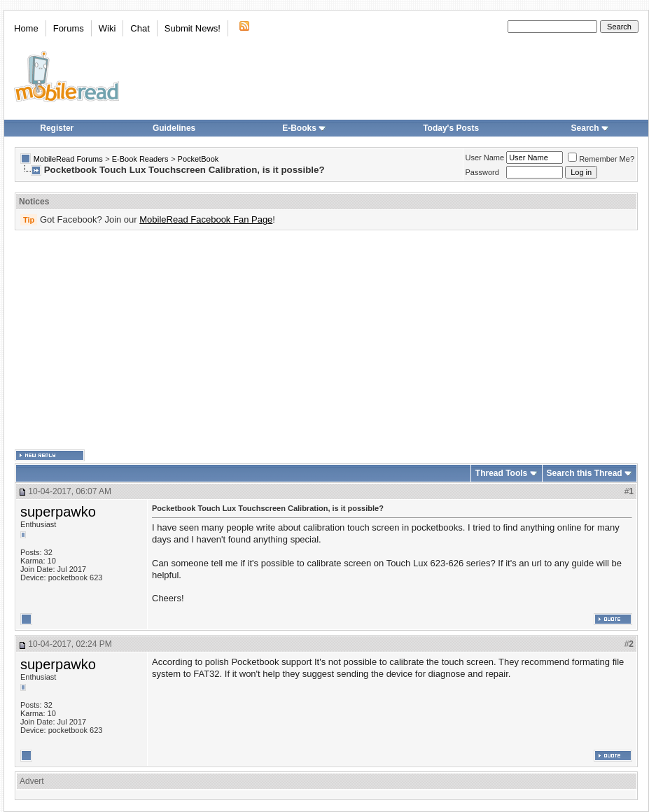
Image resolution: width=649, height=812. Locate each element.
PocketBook (198, 159)
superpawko (58, 512)
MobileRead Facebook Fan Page (206, 219)
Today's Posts (451, 128)
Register (57, 128)
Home (26, 28)
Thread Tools (501, 473)
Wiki (107, 28)
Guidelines (174, 128)
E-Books (304, 128)
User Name (485, 157)
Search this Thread (585, 473)
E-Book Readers (140, 159)
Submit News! (193, 28)
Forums (69, 28)
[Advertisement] (273, 340)
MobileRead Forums (68, 159)
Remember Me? (601, 159)
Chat (140, 28)
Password (482, 172)
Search (590, 128)
